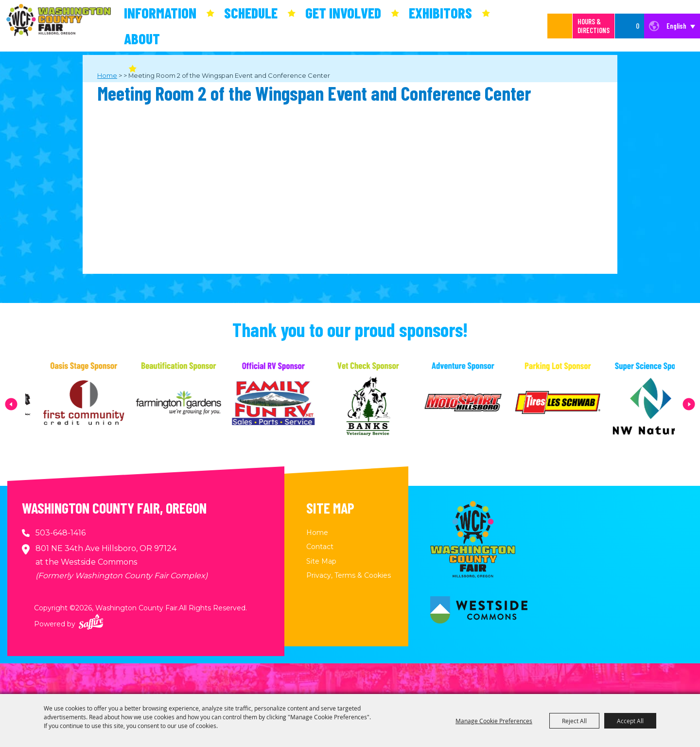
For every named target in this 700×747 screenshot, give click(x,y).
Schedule (251, 13)
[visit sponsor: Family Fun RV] (290, 404)
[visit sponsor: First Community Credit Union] (100, 404)
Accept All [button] (630, 721)
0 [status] (638, 26)
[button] (11, 404)
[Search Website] (550, 26)
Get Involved (343, 13)
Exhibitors (440, 13)
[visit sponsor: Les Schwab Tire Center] (574, 404)
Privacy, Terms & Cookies (349, 575)
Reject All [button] (574, 721)
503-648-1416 (61, 533)
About (142, 38)
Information (160, 13)
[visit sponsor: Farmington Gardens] (195, 404)
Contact (320, 547)
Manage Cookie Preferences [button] (494, 721)
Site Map (321, 561)
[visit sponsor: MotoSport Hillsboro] (480, 404)
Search (560, 26)
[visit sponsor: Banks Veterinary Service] (385, 404)
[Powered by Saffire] (91, 622)
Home (317, 533)
